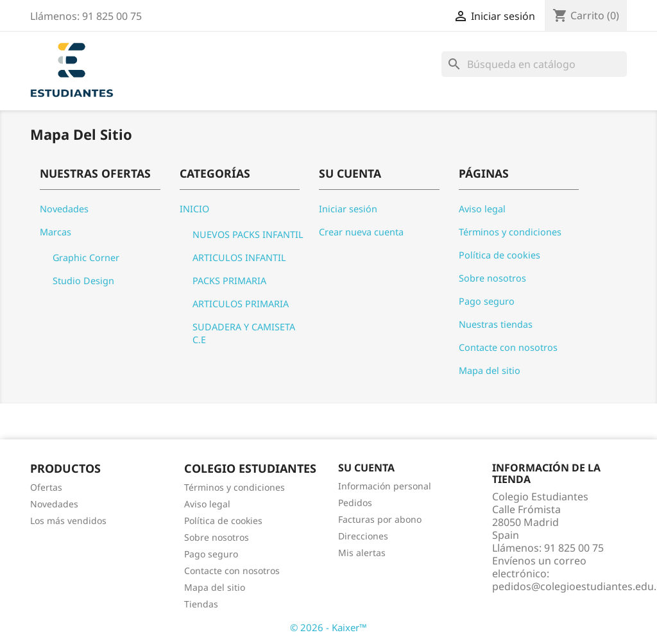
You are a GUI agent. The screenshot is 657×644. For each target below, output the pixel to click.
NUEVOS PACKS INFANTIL (248, 234)
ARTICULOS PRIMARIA (241, 304)
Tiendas (201, 604)
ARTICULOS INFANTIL (239, 258)
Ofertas (46, 487)
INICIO (194, 209)
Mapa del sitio (490, 370)
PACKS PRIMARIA (229, 281)
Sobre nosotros (492, 278)
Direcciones (363, 536)
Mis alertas (362, 553)
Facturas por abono (380, 519)
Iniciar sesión (348, 209)
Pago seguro (487, 301)
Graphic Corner (86, 258)
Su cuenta (366, 468)
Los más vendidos (68, 521)
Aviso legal (482, 209)
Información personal (385, 486)
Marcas (55, 232)
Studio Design (83, 281)
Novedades (64, 209)
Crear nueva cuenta (361, 232)
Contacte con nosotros (508, 347)
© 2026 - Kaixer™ (328, 627)
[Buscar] (534, 64)
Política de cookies (499, 255)
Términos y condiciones (510, 232)
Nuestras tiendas (496, 324)
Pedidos (355, 503)
